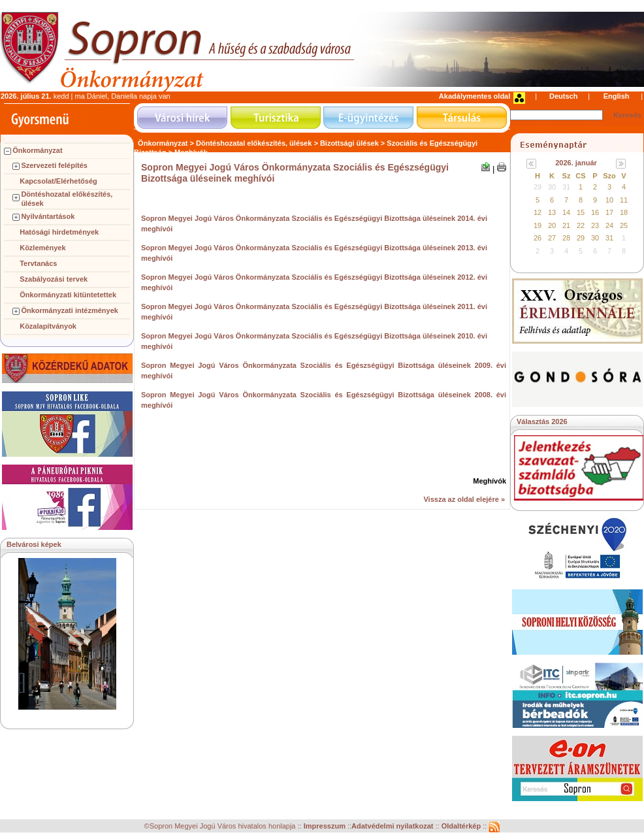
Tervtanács (38, 263)
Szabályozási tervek (54, 279)
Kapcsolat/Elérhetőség (58, 181)
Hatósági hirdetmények (59, 232)
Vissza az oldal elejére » (464, 499)
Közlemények (42, 248)
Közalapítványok (48, 326)
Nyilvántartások (48, 216)
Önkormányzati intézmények (70, 310)
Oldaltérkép (462, 827)
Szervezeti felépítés (54, 165)
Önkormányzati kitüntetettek (68, 295)
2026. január (576, 163)
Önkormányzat (37, 150)
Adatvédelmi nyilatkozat (392, 827)
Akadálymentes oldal (475, 96)
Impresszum (326, 827)
